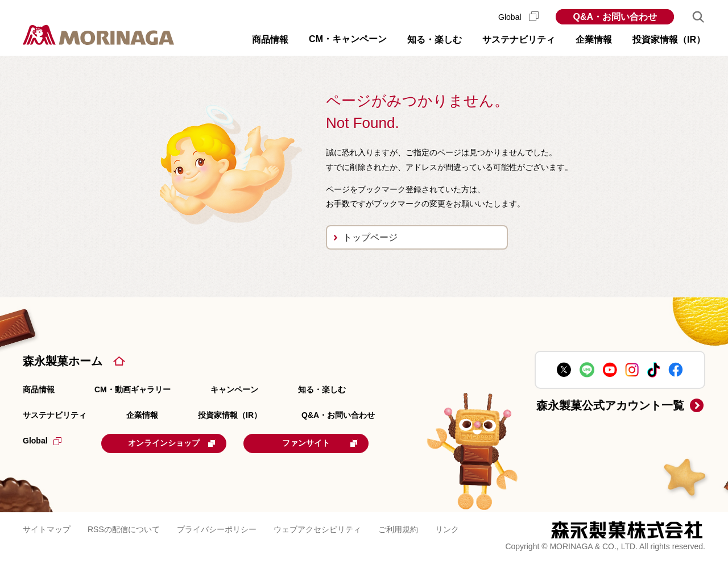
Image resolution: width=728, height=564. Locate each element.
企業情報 (142, 415)
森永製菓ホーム (63, 361)
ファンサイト (320, 443)
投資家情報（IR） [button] (669, 40)
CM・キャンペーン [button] (348, 39)
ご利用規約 (398, 529)
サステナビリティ (55, 415)
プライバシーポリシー (217, 529)
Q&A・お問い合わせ (615, 17)
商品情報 (39, 389)
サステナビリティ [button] (519, 40)
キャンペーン (234, 389)
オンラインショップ (172, 443)
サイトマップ (47, 529)
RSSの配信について (124, 529)
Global (518, 17)
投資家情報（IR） (230, 415)
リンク (447, 529)
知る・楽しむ (322, 389)
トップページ (370, 237)
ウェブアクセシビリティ (317, 529)
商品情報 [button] (270, 40)
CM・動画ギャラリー (133, 389)
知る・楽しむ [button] (435, 40)
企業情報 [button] (594, 40)
